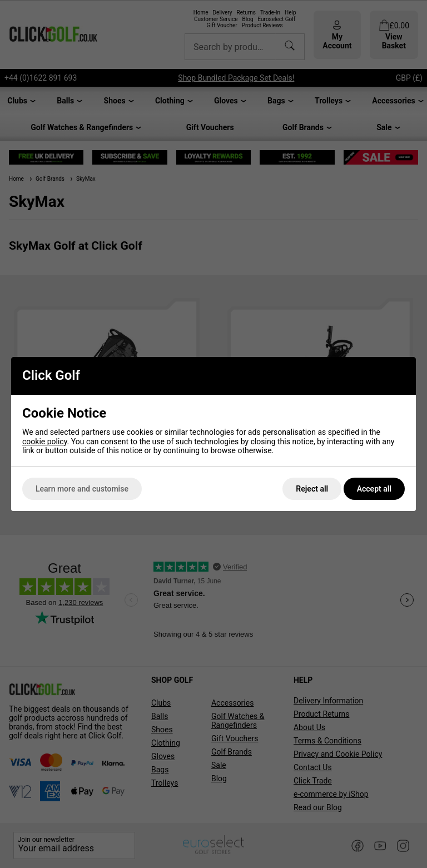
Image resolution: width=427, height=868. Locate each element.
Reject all (312, 489)
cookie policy (45, 442)
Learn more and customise (82, 489)
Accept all (374, 489)
